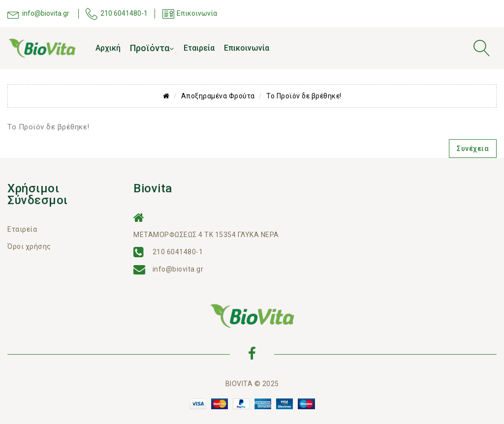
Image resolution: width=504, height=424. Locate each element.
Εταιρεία (199, 48)
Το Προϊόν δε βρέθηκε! (304, 96)
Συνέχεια (473, 149)
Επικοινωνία (247, 48)
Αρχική (108, 48)
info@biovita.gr (178, 269)
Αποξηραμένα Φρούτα (218, 96)
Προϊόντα (152, 48)
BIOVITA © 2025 (252, 384)
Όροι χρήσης (29, 246)
